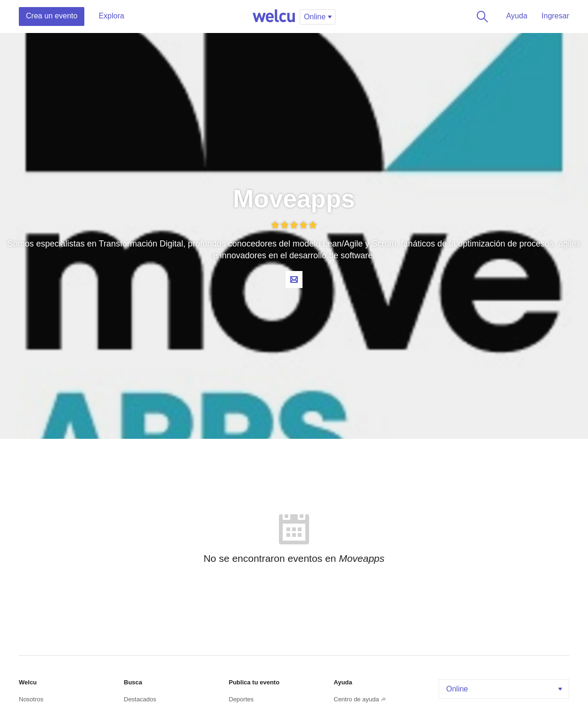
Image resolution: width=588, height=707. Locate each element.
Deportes (241, 699)
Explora (111, 16)
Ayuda (517, 16)
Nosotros (31, 699)
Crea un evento (52, 16)
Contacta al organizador (294, 280)
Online (505, 689)
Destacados (140, 699)
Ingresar (555, 16)
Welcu (274, 16)
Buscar (481, 16)
